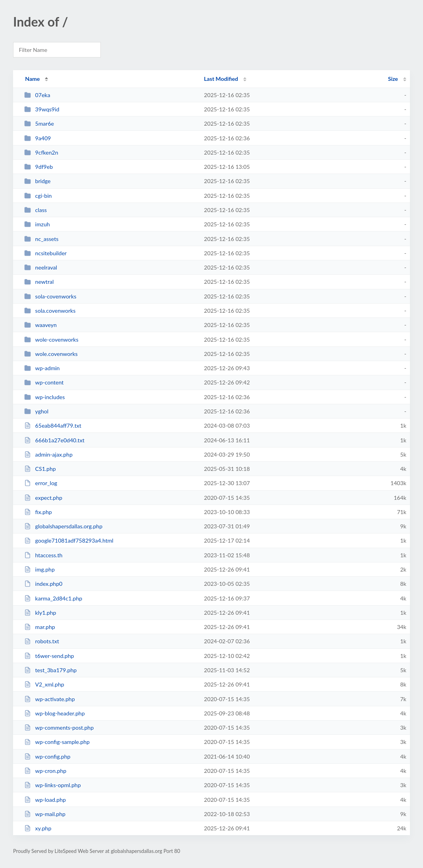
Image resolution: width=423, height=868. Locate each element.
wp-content (44, 382)
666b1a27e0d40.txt (54, 440)
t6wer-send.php (49, 656)
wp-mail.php (45, 814)
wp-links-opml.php (52, 785)
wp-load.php (45, 800)
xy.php (38, 828)
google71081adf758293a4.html (69, 540)
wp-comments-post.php (59, 727)
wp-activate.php (49, 699)
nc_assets (41, 239)
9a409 (37, 138)
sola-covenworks (50, 296)
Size (393, 79)
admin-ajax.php (48, 454)
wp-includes (44, 397)
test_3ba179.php (50, 670)
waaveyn (40, 325)
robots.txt (42, 641)
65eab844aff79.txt (53, 425)
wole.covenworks (51, 354)
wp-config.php (47, 756)
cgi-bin (38, 196)
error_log (41, 483)
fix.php (38, 512)
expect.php (43, 498)
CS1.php (40, 469)
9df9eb (38, 167)
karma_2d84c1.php (53, 598)
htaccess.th (43, 555)
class (36, 210)
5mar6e (39, 123)
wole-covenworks (51, 339)
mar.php (40, 627)
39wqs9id (42, 109)
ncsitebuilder (45, 253)
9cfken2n (41, 152)
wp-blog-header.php (54, 713)
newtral (39, 282)
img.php (39, 569)
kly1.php (40, 613)
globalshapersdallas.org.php (63, 526)
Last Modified (221, 79)
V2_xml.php (44, 684)
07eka (37, 95)
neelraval (41, 267)
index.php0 (43, 584)
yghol (36, 411)
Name (32, 79)
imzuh (37, 224)
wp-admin (42, 368)
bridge (37, 181)
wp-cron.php (45, 771)
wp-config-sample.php (57, 742)
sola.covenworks (50, 311)
